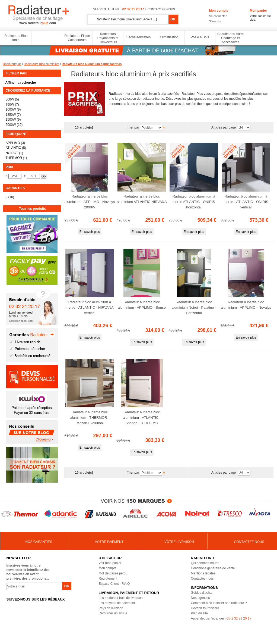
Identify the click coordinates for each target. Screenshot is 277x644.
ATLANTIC (13, 148)
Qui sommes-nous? (205, 563)
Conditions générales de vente (213, 568)
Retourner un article (113, 613)
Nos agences (200, 598)
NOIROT (12, 153)
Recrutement (108, 579)
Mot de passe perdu (113, 573)
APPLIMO (13, 143)
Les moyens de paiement (117, 603)
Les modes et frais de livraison (121, 598)
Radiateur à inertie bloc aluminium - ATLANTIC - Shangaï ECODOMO (142, 418)
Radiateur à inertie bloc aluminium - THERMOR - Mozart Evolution (90, 418)
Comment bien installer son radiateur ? (219, 603)
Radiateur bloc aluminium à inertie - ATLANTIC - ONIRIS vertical (246, 202)
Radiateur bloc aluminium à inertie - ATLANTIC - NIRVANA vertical (90, 307)
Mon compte (108, 568)
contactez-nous (161, 9)
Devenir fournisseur (205, 608)
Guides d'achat (202, 593)
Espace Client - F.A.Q (114, 584)
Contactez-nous (202, 579)
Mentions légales (203, 573)
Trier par (133, 128)
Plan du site (200, 613)
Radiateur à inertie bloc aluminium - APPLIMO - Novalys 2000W (90, 202)
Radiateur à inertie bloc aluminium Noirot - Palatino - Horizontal (194, 307)
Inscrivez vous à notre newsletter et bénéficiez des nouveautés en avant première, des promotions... (28, 572)
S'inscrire (215, 21)
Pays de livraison (111, 608)
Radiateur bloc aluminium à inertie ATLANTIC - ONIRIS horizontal (194, 202)
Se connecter (218, 16)
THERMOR (14, 158)
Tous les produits (32, 209)
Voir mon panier (110, 563)
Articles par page (224, 128)
